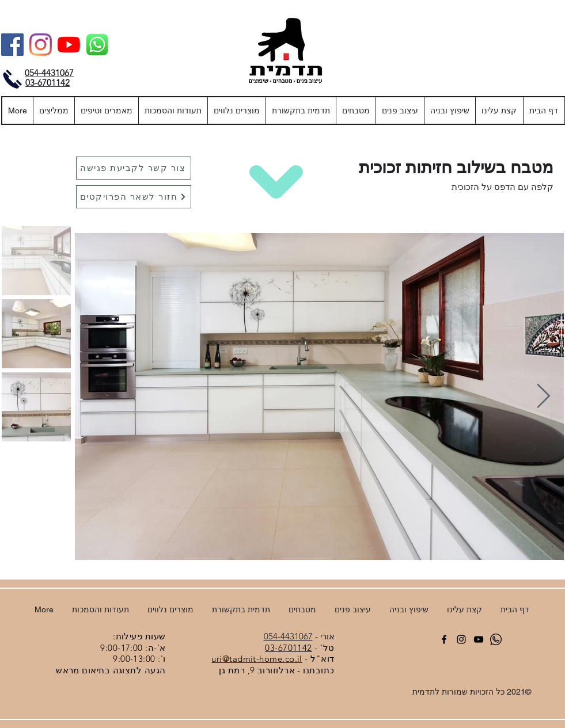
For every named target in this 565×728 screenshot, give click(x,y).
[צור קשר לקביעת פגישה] (134, 168)
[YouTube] (69, 45)
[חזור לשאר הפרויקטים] (134, 197)
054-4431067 (288, 636)
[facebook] (444, 639)
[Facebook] (12, 45)
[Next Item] (543, 397)
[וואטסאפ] (97, 45)
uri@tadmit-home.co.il (257, 659)
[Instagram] (41, 45)
